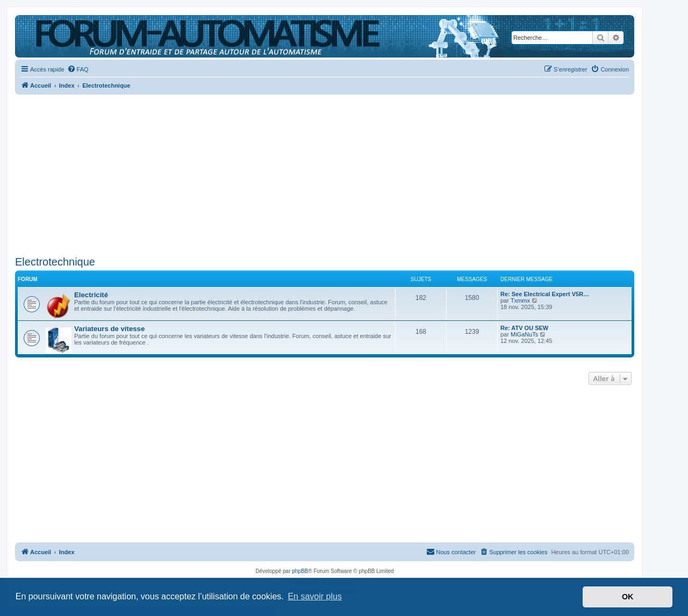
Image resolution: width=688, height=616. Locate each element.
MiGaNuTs (524, 334)
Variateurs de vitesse (109, 329)
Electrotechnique (55, 262)
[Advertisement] (325, 172)
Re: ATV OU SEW (524, 328)
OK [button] (628, 597)
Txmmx (520, 300)
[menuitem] (78, 69)
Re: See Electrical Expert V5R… (545, 294)
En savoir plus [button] (315, 596)
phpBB (300, 571)
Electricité (91, 295)
